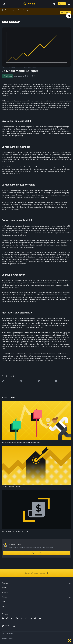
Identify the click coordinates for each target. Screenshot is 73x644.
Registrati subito (36, 553)
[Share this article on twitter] (3, 381)
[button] (69, 4)
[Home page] (29, 4)
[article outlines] (69, 16)
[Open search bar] (53, 4)
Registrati (62, 4)
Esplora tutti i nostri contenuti (36, 573)
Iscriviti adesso (66, 13)
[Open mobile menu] (69, 4)
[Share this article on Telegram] (38, 381)
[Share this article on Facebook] (21, 381)
